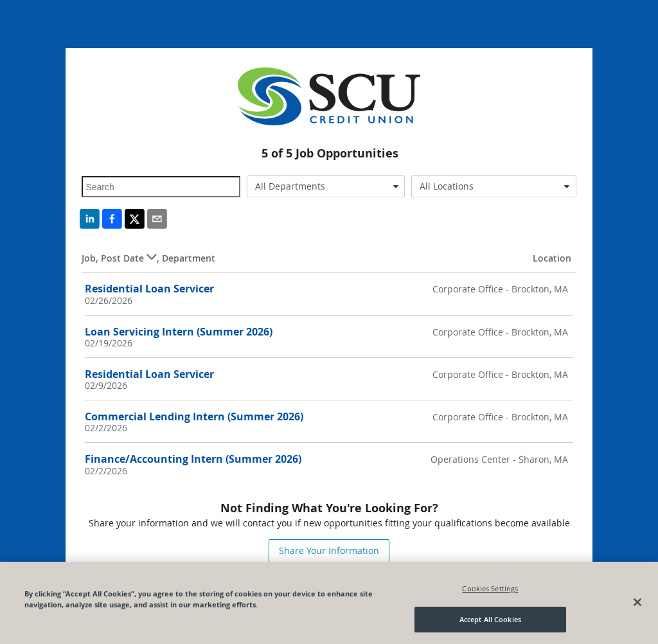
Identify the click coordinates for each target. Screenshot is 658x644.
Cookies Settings (490, 592)
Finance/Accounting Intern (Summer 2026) (193, 459)
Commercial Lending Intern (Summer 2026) (194, 416)
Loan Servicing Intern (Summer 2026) (179, 332)
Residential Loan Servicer (149, 289)
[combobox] (326, 186)
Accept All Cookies (490, 624)
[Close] (637, 606)
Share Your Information (329, 550)
